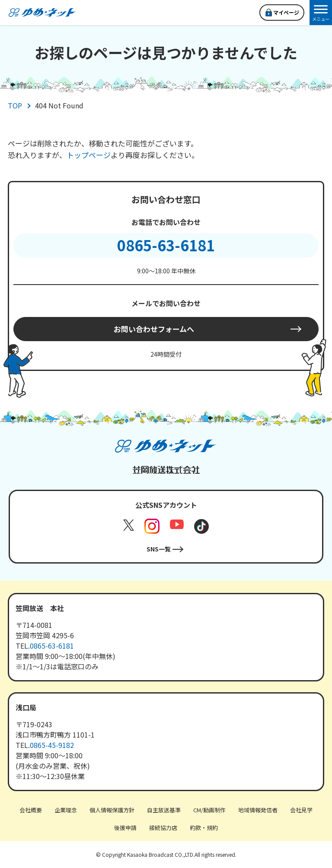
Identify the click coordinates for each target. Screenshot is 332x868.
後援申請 (125, 828)
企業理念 (66, 810)
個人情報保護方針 (112, 810)
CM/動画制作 (209, 810)
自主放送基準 (164, 810)
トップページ (89, 155)
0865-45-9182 (52, 745)
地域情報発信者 (258, 810)
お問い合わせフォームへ (154, 329)
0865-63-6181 (166, 245)
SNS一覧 (159, 549)
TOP (15, 105)
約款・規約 (204, 828)
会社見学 (301, 810)
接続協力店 (163, 828)
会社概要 (31, 810)
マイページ (286, 12)
